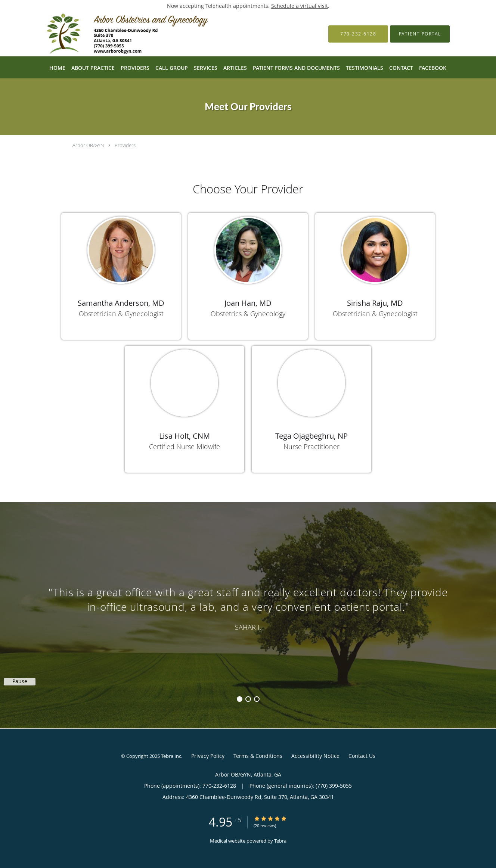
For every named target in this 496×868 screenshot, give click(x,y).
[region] (248, 608)
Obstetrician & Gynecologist (121, 314)
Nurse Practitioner (311, 447)
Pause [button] (20, 681)
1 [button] (240, 699)
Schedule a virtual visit (300, 6)
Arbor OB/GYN (88, 145)
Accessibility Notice (315, 756)
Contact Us (362, 756)
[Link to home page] (119, 34)
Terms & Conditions (258, 756)
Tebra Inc (171, 756)
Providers (125, 145)
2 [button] (248, 699)
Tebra (280, 841)
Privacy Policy (208, 756)
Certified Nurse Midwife (185, 447)
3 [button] (257, 699)
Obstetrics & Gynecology (248, 314)
